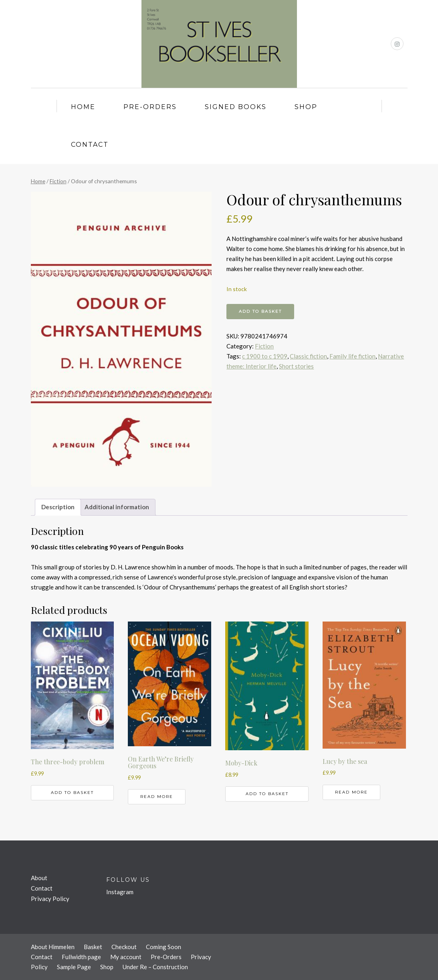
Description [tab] (58, 507)
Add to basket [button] (72, 793)
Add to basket (260, 311)
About (39, 878)
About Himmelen (53, 947)
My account (126, 957)
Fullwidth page (81, 957)
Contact (90, 145)
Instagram (120, 892)
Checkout (124, 947)
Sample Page (74, 967)
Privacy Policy (50, 899)
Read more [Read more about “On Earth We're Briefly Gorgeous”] (157, 797)
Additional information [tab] (117, 507)
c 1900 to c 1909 (265, 356)
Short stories (296, 366)
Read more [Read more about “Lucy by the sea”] (351, 792)
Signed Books (236, 107)
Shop (306, 107)
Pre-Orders (150, 107)
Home (83, 107)
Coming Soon (163, 947)
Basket (93, 947)
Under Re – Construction (155, 967)
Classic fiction (308, 356)
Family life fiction (352, 356)
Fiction (58, 181)
